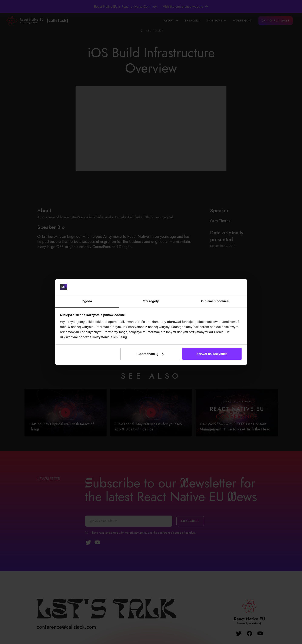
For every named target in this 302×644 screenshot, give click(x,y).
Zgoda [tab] (87, 301)
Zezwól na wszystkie (212, 354)
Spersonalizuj (150, 354)
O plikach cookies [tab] (215, 301)
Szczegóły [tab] (151, 301)
